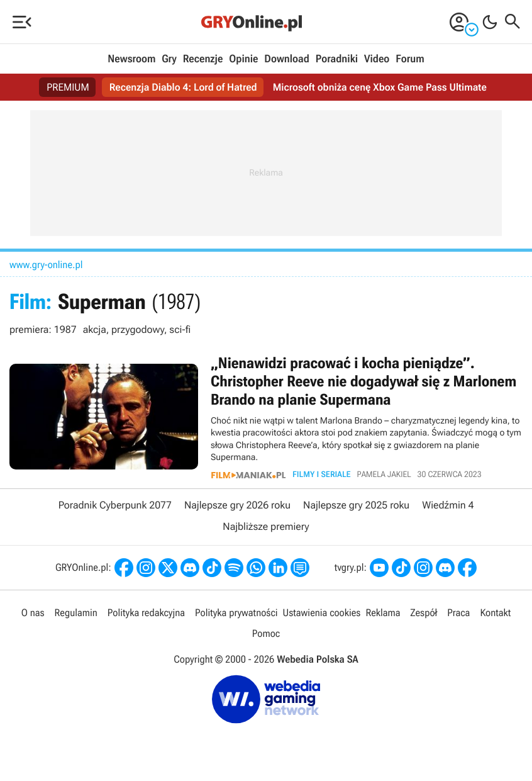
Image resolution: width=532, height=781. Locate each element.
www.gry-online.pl (46, 265)
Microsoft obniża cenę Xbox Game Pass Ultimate (380, 87)
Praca (458, 613)
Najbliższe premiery (266, 526)
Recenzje (203, 59)
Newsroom (131, 59)
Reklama (383, 613)
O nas (33, 613)
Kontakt (495, 613)
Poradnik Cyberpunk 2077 (115, 505)
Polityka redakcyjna (146, 613)
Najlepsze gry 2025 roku (356, 505)
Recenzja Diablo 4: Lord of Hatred (183, 87)
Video (377, 59)
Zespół (424, 613)
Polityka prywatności (236, 613)
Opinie (243, 59)
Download (287, 59)
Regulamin (76, 613)
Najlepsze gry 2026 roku (237, 505)
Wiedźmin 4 (448, 505)
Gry (169, 59)
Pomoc (266, 633)
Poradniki (337, 59)
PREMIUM (68, 87)
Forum (410, 59)
